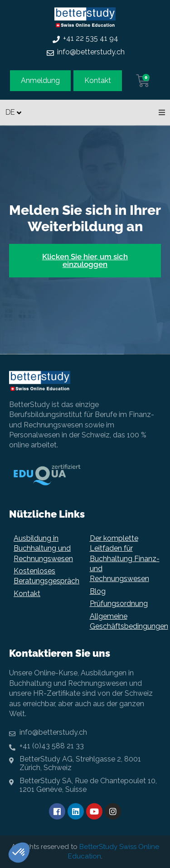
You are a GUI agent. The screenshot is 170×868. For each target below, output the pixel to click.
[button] (162, 112)
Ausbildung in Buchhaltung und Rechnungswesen (43, 548)
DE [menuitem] (10, 112)
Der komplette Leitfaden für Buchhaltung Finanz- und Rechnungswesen (125, 559)
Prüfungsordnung (119, 604)
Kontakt (27, 594)
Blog (98, 591)
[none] (15, 112)
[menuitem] (15, 112)
